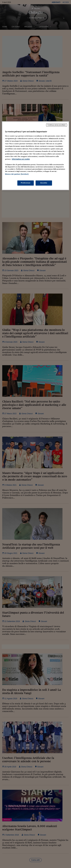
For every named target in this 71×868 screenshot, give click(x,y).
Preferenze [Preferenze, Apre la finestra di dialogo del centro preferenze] (26, 183)
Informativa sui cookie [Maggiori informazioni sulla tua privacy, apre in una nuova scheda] (21, 159)
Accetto (44, 183)
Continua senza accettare (57, 125)
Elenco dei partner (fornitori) (17, 174)
